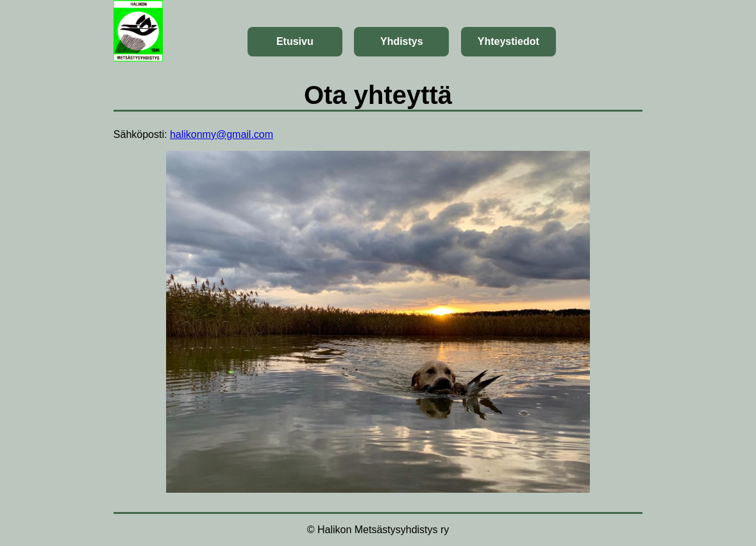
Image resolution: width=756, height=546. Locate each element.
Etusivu (295, 41)
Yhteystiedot (508, 41)
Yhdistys (402, 41)
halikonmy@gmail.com (222, 134)
